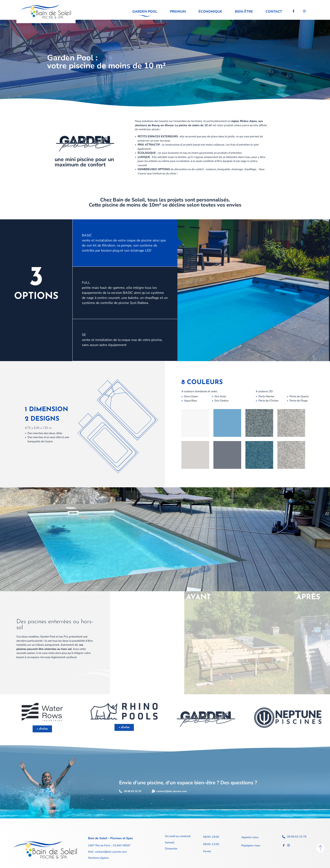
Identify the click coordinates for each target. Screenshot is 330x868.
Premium (178, 12)
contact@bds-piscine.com (111, 852)
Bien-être (244, 12)
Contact (274, 12)
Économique (210, 12)
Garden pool (145, 12)
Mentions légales (98, 858)
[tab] (125, 243)
